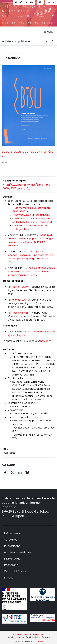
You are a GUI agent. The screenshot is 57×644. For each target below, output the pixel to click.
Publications (11, 58)
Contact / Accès (15, 571)
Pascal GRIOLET (21, 313)
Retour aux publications (17, 41)
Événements (12, 533)
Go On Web (39, 641)
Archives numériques (18, 552)
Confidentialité (33, 637)
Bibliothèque (12, 559)
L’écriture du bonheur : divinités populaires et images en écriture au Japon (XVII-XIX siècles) (30, 240)
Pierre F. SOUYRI (21, 287)
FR (49, 2)
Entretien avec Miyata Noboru (31, 215)
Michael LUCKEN (21, 300)
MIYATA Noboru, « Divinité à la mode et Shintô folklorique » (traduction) (34, 220)
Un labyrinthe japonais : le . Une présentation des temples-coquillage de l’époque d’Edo (30, 257)
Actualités (11, 540)
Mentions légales (16, 637)
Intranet (9, 578)
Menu (49, 32)
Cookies (46, 637)
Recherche (11, 565)
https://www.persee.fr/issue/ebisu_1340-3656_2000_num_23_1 (27, 187)
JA (53, 2)
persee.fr (46, 341)
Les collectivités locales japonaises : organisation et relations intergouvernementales (31, 272)
